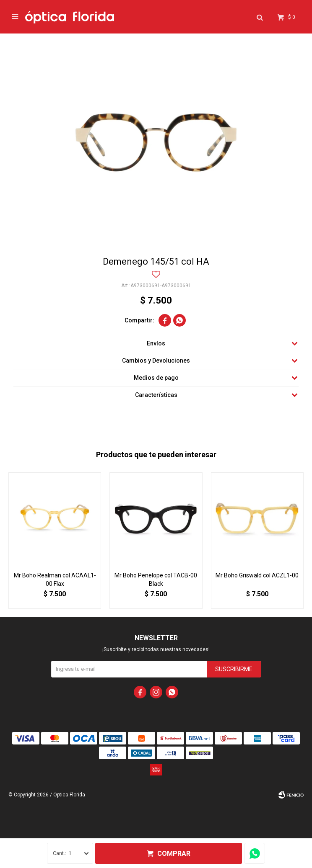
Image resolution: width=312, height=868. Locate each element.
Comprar (174, 854)
